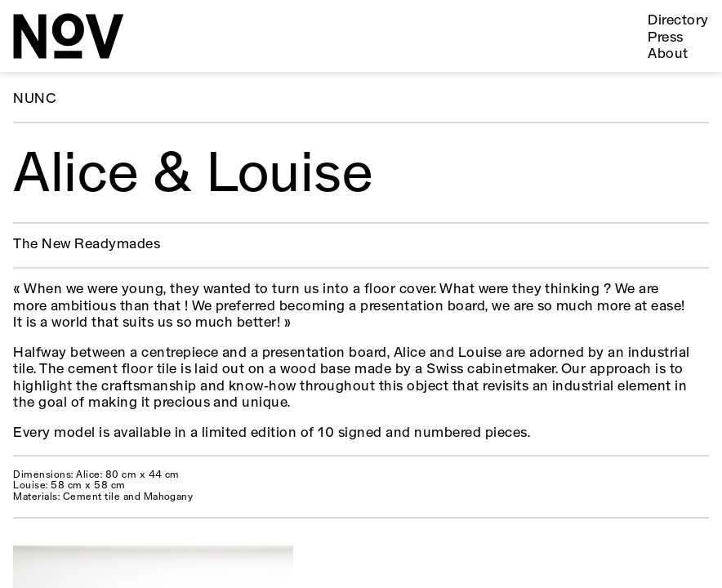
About (668, 54)
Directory (678, 21)
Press (665, 38)
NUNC (35, 99)
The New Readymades (87, 245)
